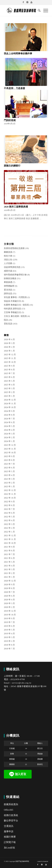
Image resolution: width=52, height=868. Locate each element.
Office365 (9, 810)
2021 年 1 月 (9, 577)
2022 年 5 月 (9, 517)
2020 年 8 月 (9, 588)
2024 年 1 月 (9, 441)
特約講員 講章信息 (12, 309)
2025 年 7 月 (9, 373)
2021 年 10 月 (10, 543)
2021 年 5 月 (9, 562)
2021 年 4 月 (9, 566)
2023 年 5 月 (9, 471)
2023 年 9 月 (9, 456)
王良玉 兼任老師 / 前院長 (15, 316)
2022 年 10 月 (10, 498)
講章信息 (8, 294)
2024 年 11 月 (10, 404)
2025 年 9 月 (9, 366)
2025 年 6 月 (9, 377)
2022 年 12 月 (10, 490)
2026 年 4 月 (9, 339)
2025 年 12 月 (10, 355)
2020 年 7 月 (9, 592)
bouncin (46, 861)
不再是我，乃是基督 (14, 88)
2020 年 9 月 (9, 585)
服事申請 (9, 831)
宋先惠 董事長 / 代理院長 (15, 297)
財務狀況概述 (10, 278)
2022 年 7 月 (9, 509)
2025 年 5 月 (9, 381)
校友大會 (8, 256)
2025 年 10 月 (10, 362)
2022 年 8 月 (9, 505)
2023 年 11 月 (10, 449)
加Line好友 (9, 848)
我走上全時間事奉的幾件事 (18, 54)
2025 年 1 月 (9, 396)
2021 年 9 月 (9, 547)
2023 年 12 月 (10, 445)
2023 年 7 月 (9, 464)
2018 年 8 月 (9, 645)
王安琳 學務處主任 (12, 312)
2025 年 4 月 (9, 385)
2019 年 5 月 (9, 630)
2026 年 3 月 (9, 343)
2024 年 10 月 (10, 407)
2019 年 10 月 (10, 615)
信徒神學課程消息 (12, 267)
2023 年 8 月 (9, 460)
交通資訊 (9, 826)
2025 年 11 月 (10, 358)
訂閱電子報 (10, 842)
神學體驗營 (9, 286)
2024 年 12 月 (10, 400)
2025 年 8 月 (9, 370)
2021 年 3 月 (9, 569)
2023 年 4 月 (9, 475)
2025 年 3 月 (9, 388)
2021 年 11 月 (10, 539)
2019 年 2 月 (9, 641)
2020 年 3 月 (9, 603)
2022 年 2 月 (9, 528)
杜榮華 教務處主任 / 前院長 (16, 305)
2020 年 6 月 (9, 596)
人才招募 (8, 263)
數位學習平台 (11, 821)
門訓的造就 (10, 120)
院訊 (6, 320)
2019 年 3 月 (9, 637)
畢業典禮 (8, 282)
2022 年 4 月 (9, 520)
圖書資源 (8, 252)
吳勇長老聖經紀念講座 (14, 248)
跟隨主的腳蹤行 (12, 166)
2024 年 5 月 (9, 426)
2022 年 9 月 (9, 502)
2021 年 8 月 (9, 551)
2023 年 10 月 (10, 453)
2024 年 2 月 (9, 437)
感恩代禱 (8, 271)
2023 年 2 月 (9, 483)
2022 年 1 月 (9, 532)
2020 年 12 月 (10, 581)
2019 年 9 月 (9, 618)
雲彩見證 (8, 324)
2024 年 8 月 (9, 415)
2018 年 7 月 (9, 649)
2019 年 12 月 (10, 611)
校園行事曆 (10, 837)
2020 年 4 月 (9, 600)
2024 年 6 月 (9, 422)
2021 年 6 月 (9, 558)
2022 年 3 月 (9, 524)
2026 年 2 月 (9, 347)
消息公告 (8, 260)
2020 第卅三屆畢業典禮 (16, 207)
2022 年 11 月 (10, 494)
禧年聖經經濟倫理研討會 (15, 275)
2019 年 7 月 (9, 622)
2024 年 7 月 (9, 419)
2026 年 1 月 (9, 351)
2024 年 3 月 (9, 434)
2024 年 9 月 (9, 411)
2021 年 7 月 (9, 554)
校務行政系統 (11, 815)
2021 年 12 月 (10, 536)
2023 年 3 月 (9, 479)
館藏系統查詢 (11, 804)
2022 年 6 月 (9, 513)
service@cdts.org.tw (22, 683)
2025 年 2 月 (9, 392)
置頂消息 (8, 290)
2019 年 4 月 (9, 634)
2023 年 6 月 (9, 468)
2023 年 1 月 (9, 487)
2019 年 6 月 (9, 626)
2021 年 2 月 (9, 573)
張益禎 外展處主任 (12, 301)
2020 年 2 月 (9, 607)
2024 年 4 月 (9, 430)
